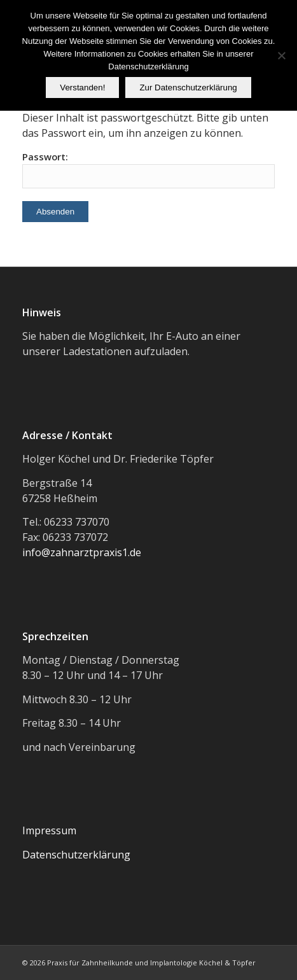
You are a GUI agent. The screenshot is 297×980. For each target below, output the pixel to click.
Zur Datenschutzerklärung (188, 87)
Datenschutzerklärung (76, 855)
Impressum (49, 830)
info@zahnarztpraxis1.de (82, 552)
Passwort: (148, 169)
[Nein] (281, 55)
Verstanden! (82, 87)
